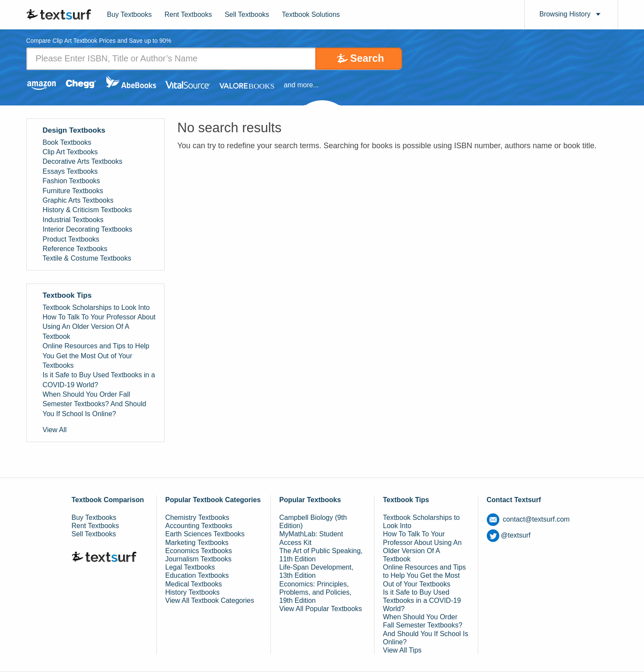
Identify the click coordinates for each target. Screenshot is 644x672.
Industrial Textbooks (73, 220)
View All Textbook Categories (210, 600)
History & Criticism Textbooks (87, 210)
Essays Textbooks (70, 171)
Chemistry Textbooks (197, 518)
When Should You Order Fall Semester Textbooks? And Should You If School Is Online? (95, 404)
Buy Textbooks (130, 14)
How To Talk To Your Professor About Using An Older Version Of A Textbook (99, 327)
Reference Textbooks (75, 249)
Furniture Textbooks (73, 191)
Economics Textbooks (199, 551)
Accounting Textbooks (199, 526)
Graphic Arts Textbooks (78, 200)
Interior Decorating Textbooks (88, 229)
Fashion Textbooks (71, 181)
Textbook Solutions (311, 14)
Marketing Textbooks (197, 543)
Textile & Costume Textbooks (87, 258)
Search (366, 59)
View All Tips (403, 650)
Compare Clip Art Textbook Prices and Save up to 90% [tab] (100, 41)
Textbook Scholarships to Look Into (96, 307)
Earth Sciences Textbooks (205, 534)
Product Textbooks (71, 239)
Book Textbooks (67, 142)
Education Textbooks (197, 575)
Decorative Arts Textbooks (83, 162)
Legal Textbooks (190, 567)
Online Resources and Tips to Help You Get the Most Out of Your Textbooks (96, 356)
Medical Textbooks (194, 584)
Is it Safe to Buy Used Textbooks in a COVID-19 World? (99, 380)
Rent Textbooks (188, 14)
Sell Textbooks (247, 14)
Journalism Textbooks (199, 559)
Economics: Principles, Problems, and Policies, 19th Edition (316, 592)
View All (55, 430)
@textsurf (509, 535)
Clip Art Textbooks (70, 152)
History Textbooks (193, 592)
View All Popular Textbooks (321, 609)
